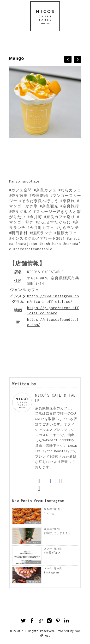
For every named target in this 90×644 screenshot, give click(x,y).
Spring (49, 513)
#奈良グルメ (53, 553)
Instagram (34, 523)
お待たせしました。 (58, 533)
